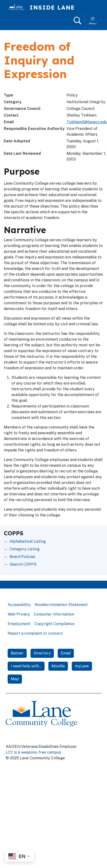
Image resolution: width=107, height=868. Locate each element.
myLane (82, 666)
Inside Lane (52, 7)
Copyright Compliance (54, 624)
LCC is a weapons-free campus (33, 752)
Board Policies (22, 557)
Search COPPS (23, 564)
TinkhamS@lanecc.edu (87, 122)
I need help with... (26, 666)
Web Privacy (19, 614)
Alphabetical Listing (28, 541)
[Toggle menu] (93, 21)
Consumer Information (54, 614)
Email (66, 653)
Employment (19, 624)
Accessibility (19, 605)
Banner (17, 653)
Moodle (58, 666)
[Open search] (77, 21)
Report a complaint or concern (35, 633)
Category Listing (25, 549)
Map (15, 679)
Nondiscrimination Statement (61, 605)
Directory (42, 653)
